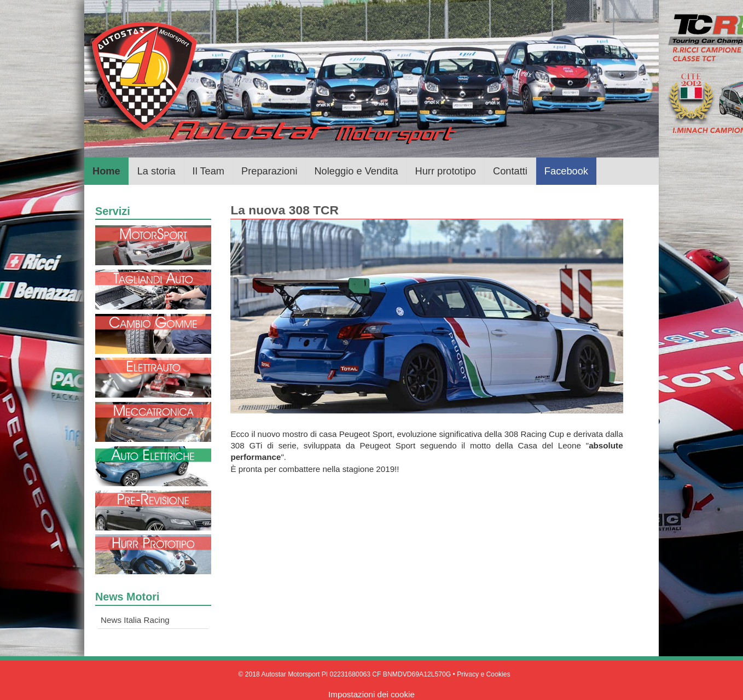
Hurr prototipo (446, 171)
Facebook (566, 171)
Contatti (510, 171)
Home (106, 171)
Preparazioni (269, 171)
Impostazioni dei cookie (372, 694)
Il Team (208, 171)
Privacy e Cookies (483, 674)
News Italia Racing (135, 620)
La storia (156, 171)
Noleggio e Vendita (356, 171)
